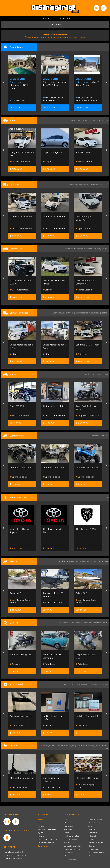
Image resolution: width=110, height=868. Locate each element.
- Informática (93, 836)
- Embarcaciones (71, 859)
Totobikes (16, 787)
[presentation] (4, 83)
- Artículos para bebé (95, 843)
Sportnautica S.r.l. (52, 477)
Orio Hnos (16, 228)
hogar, (75, 746)
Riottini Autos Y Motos (54, 217)
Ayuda (41, 833)
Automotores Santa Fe (22, 664)
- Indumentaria (93, 849)
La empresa (42, 823)
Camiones (68, 829)
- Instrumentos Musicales (97, 853)
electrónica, (55, 746)
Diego (80, 162)
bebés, (82, 746)
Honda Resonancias (20, 415)
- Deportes (91, 846)
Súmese (41, 826)
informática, (66, 746)
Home (40, 820)
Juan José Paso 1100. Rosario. (88, 82)
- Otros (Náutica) (94, 823)
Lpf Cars (81, 290)
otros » (105, 748)
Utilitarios (68, 823)
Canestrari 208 (17, 593)
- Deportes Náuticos (95, 820)
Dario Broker (17, 603)
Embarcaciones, (67, 561)
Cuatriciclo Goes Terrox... (55, 468)
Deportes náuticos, (84, 561)
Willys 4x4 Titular (18, 655)
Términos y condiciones (47, 829)
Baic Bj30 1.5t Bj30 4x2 (21, 281)
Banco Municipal (85, 787)
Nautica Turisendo (85, 603)
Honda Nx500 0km (19, 406)
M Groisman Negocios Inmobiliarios (87, 99)
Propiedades (69, 853)
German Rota (50, 725)
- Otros (90, 856)
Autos (67, 820)
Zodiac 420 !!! (49, 593)
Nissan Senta (17, 541)
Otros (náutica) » (100, 561)
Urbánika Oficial (51, 100)
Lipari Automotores (20, 477)
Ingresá (47, 19)
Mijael (47, 354)
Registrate (65, 19)
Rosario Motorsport (20, 162)
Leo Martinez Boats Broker (53, 601)
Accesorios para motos (96, 684)
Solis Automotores (52, 290)
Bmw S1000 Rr (50, 406)
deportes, (90, 746)
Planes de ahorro (71, 839)
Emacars (48, 664)
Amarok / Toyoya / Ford (54, 716)
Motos (67, 833)
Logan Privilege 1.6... (86, 152)
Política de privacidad (46, 843)
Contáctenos (43, 846)
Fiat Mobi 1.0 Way (19, 152)
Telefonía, (44, 746)
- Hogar (90, 839)
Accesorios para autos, (75, 684)
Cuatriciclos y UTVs (72, 836)
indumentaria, (102, 746)
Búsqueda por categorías (47, 839)
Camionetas (69, 826)
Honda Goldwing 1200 (54, 655)
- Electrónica (92, 833)
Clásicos (67, 843)
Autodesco (82, 664)
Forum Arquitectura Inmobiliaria (20, 99)
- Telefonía (92, 829)
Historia (41, 836)
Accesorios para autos (72, 846)
